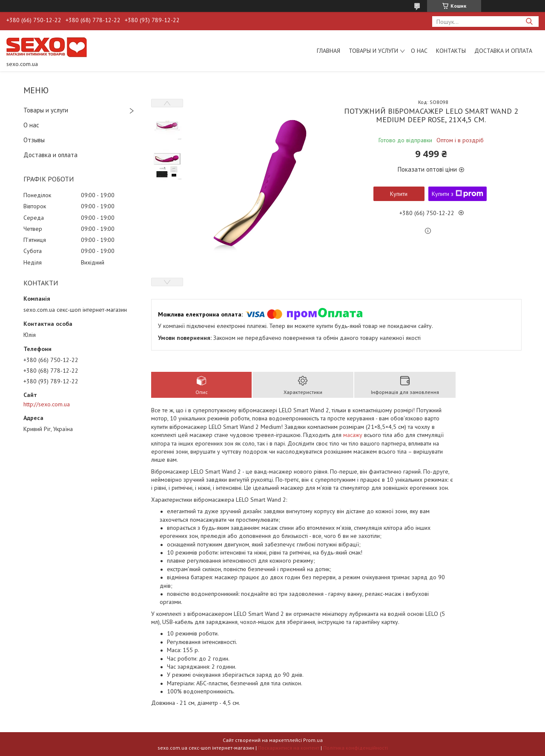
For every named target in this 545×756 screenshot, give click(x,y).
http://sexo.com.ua (47, 404)
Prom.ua (313, 740)
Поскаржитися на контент (289, 748)
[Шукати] (529, 22)
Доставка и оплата (503, 51)
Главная (328, 51)
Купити (399, 194)
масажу (353, 435)
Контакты (451, 51)
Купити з (458, 194)
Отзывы (34, 140)
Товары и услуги (373, 51)
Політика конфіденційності (356, 748)
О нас (419, 51)
